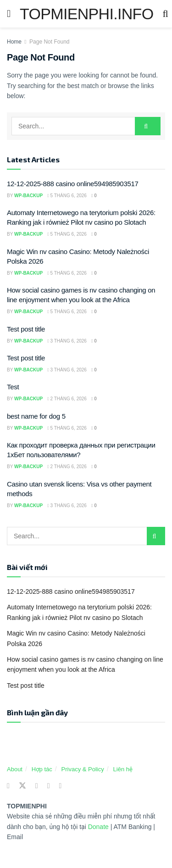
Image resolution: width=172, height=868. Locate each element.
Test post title (26, 329)
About (15, 769)
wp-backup (28, 196)
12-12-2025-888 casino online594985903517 (73, 184)
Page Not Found (49, 42)
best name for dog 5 (36, 416)
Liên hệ (123, 769)
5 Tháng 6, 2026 (67, 196)
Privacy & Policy (83, 769)
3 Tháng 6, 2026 (67, 341)
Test (13, 387)
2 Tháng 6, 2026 (67, 399)
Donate (99, 827)
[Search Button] (148, 126)
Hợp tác (42, 769)
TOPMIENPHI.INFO (86, 14)
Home (14, 42)
